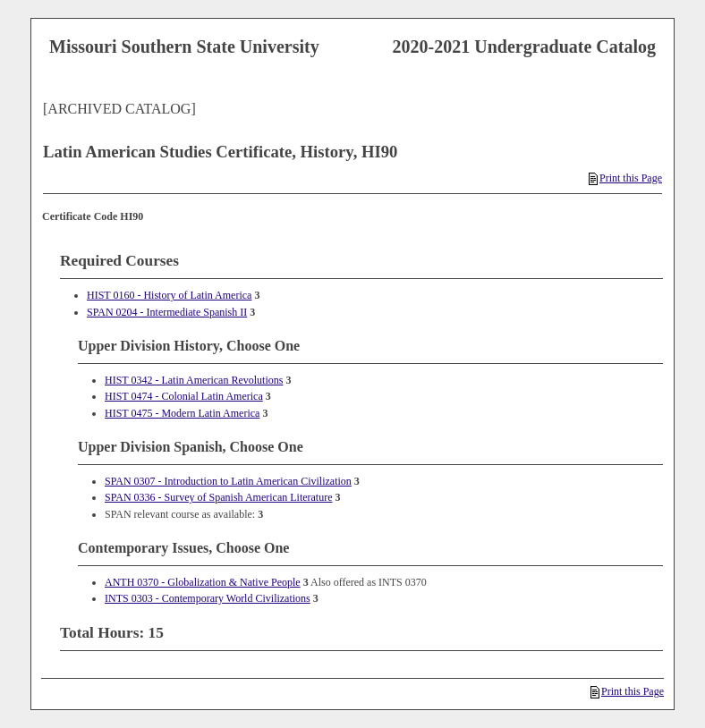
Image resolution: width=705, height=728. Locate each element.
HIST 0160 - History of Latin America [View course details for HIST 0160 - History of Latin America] (169, 295)
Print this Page (625, 178)
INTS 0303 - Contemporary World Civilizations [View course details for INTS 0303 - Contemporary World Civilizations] (208, 598)
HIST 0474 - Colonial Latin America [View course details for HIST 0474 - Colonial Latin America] (184, 396)
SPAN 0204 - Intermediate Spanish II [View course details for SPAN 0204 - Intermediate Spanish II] (167, 312)
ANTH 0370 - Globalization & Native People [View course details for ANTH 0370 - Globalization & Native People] (203, 582)
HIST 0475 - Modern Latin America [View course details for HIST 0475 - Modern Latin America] (182, 413)
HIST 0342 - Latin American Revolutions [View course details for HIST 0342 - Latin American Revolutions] (194, 380)
